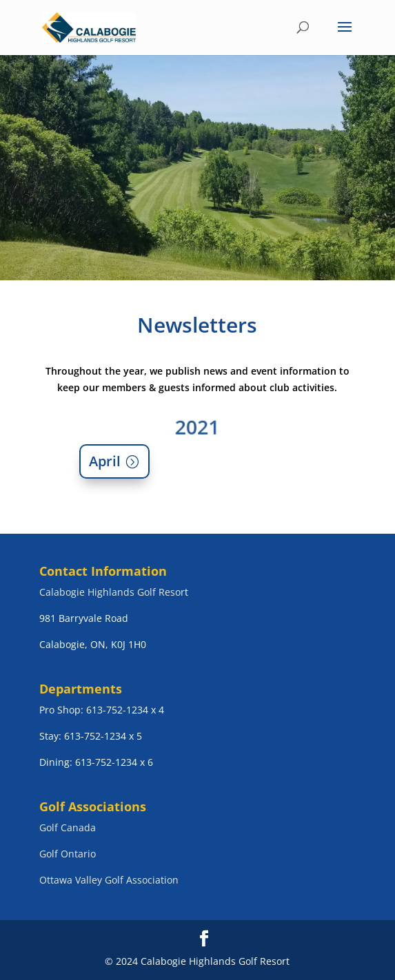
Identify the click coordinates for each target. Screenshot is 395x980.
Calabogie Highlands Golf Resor (112, 592)
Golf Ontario (68, 854)
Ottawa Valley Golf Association (109, 880)
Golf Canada (68, 827)
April (105, 461)
